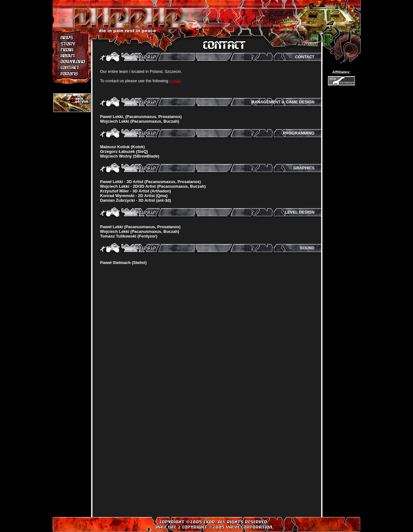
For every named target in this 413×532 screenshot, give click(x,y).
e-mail (175, 81)
